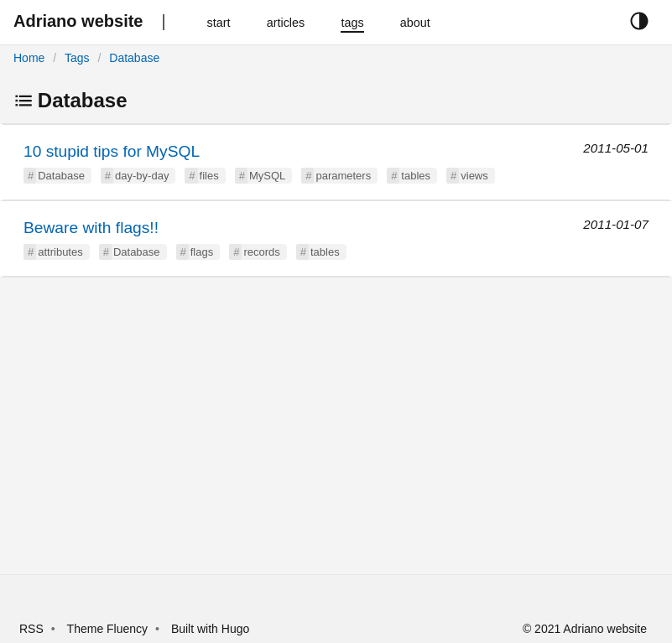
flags (202, 252)
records (261, 252)
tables (416, 176)
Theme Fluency (109, 629)
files (209, 176)
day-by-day (142, 176)
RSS (31, 629)
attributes (60, 252)
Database (134, 58)
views (474, 176)
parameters (343, 176)
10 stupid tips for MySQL (112, 151)
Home (29, 58)
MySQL (267, 176)
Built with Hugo (210, 629)
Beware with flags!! (91, 228)
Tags (77, 58)
